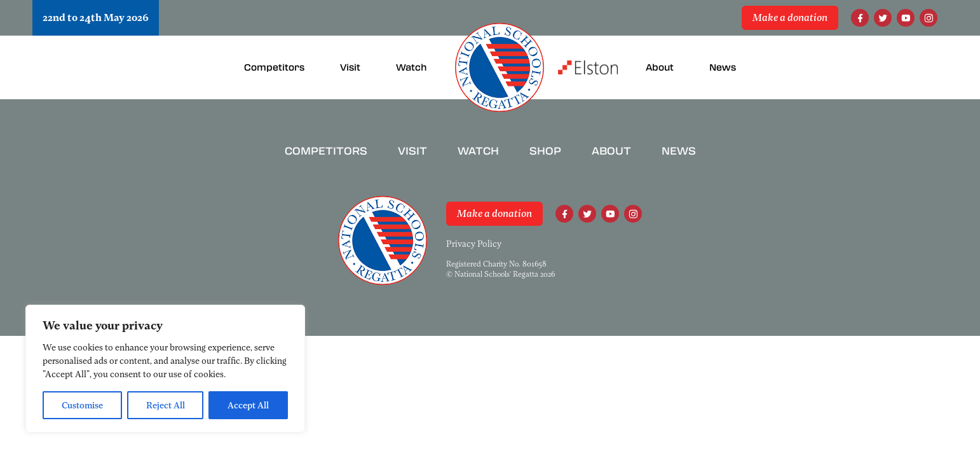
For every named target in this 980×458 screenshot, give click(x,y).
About (611, 151)
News (679, 151)
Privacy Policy (474, 244)
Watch (478, 151)
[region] (165, 369)
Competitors (326, 151)
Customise (82, 405)
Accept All (248, 405)
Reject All (166, 405)
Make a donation (790, 18)
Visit (412, 151)
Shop (545, 151)
